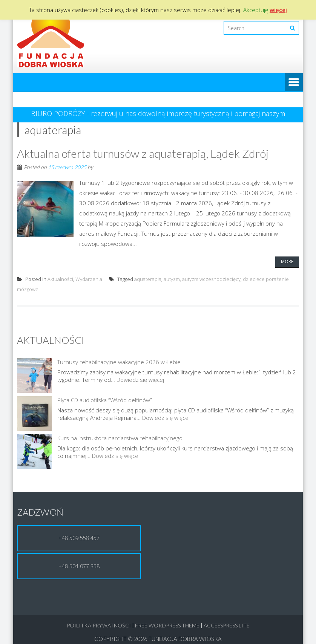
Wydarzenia (89, 279)
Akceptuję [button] (256, 10)
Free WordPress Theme (167, 620)
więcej (278, 10)
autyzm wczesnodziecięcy (211, 279)
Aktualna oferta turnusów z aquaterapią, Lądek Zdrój (143, 153)
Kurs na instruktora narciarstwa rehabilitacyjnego (85, 432)
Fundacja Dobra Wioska (185, 633)
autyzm (172, 279)
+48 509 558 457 (79, 532)
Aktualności (60, 279)
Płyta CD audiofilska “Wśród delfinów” (70, 397)
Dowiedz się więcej (75, 380)
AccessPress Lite (227, 620)
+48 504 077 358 (79, 561)
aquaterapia (148, 279)
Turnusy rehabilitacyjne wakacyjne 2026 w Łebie (84, 362)
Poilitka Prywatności (99, 620)
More (287, 262)
